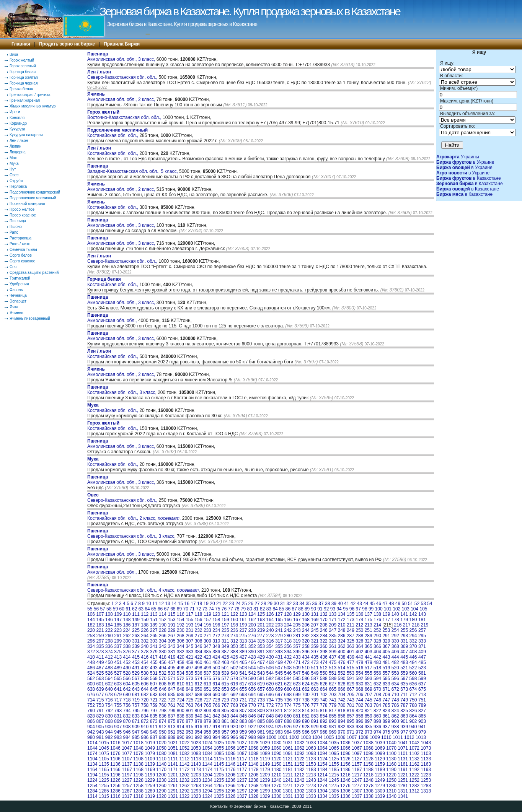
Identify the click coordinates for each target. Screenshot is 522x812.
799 (171, 711)
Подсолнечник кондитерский (35, 192)
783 (369, 705)
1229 (150, 780)
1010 (386, 737)
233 (207, 630)
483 (404, 662)
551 (333, 673)
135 (351, 614)
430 (270, 657)
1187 (357, 770)
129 (297, 614)
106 (91, 614)
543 (261, 673)
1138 (138, 764)
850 (288, 716)
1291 (173, 791)
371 (422, 646)
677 (100, 695)
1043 (426, 743)
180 (413, 620)
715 (100, 700)
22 (225, 604)
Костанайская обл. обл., (117, 133)
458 (181, 662)
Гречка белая (21, 89)
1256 (115, 786)
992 (199, 737)
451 (118, 662)
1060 (276, 748)
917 (207, 727)
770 (252, 705)
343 (171, 646)
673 (404, 689)
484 (413, 662)
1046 (115, 748)
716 (109, 700)
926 (288, 727)
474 (324, 662)
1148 (254, 764)
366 (377, 646)
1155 (334, 764)
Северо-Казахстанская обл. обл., (123, 75)
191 (171, 625)
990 (181, 737)
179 (404, 620)
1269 (265, 786)
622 (288, 684)
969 (333, 732)
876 (181, 721)
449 (100, 662)
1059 (265, 748)
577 (225, 679)
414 (127, 657)
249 (351, 630)
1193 (426, 770)
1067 (357, 748)
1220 (391, 775)
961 (261, 732)
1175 (219, 770)
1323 (196, 796)
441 (369, 657)
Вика (14, 55)
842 (216, 716)
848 (270, 716)
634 (395, 684)
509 (297, 668)
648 (181, 689)
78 (237, 609)
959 (243, 732)
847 (261, 716)
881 (225, 721)
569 (154, 679)
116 (181, 614)
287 (351, 636)
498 (199, 668)
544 (270, 673)
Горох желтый (22, 60)
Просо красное (23, 215)
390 (252, 652)
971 (351, 732)
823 (386, 711)
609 (171, 684)
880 (216, 721)
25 (244, 604)
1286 (115, 791)
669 (369, 689)
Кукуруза (17, 129)
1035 (334, 743)
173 (351, 620)
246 (324, 630)
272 (216, 636)
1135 (104, 764)
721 (154, 700)
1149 (265, 764)
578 (234, 679)
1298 (254, 791)
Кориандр (18, 123)
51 (410, 604)
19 (206, 604)
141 (404, 614)
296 (91, 641)
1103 (426, 753)
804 (216, 711)
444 (395, 657)
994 (216, 737)
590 (342, 679)
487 (100, 668)
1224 (92, 780)
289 (369, 636)
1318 (138, 796)
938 (395, 727)
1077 (127, 753)
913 (171, 727)
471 (297, 662)
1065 (334, 748)
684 (163, 695)
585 (297, 679)
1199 (150, 775)
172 (342, 620)
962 (270, 732)
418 (163, 657)
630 (359, 684)
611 (189, 684)
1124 (322, 759)
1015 (104, 743)
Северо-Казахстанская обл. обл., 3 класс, (132, 534)
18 (200, 604)
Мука (14, 164)
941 (422, 727)
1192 (414, 770)
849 (279, 716)
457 (171, 662)
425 (225, 657)
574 (199, 679)
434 (306, 657)
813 (297, 711)
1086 (231, 753)
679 (118, 695)
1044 (92, 748)
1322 (184, 796)
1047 (127, 748)
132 (324, 614)
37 (321, 604)
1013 (421, 737)
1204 (207, 775)
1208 (254, 775)
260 (109, 636)
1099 (380, 753)
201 (261, 625)
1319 (150, 796)
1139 (150, 764)
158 (216, 620)
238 (252, 630)
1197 (127, 775)
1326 (231, 796)
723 (171, 700)
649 (189, 689)
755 (118, 705)
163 (261, 620)
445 (404, 657)
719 (136, 700)
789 (422, 705)
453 (136, 662)
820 (359, 711)
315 (261, 641)
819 (351, 711)
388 (234, 652)
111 (136, 614)
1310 (391, 791)
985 (136, 737)
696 (270, 695)
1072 (414, 748)
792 (109, 711)
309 (207, 641)
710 (395, 695)
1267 (242, 786)
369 (404, 646)
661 (297, 689)
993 (207, 737)
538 (216, 673)
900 (395, 721)
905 (100, 727)
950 (163, 732)
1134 (92, 764)
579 (243, 679)
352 (252, 646)
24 (238, 604)
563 (100, 679)
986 (145, 737)
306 (181, 641)
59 (115, 609)
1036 (345, 743)
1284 (92, 791)
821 (369, 711)
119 (207, 614)
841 (207, 716)
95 (345, 609)
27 (257, 604)
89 (307, 609)
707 (369, 695)
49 (398, 604)
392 (270, 652)
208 (324, 625)
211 (351, 625)
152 (163, 620)
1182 (299, 770)
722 (163, 700)
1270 (276, 786)
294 (413, 636)
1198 (138, 775)
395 (297, 652)
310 (216, 641)
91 (320, 609)
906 (109, 727)
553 (351, 673)
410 (91, 657)
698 (288, 695)
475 (333, 662)
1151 (288, 764)
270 (199, 636)
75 (218, 609)
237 (243, 630)
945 (118, 732)
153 (171, 620)
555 (369, 673)
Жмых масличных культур (33, 106)
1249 (380, 780)
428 (252, 657)
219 (425, 625)
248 (342, 630)
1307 (357, 791)
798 (163, 711)
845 (243, 716)
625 (315, 684)
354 (270, 646)
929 (315, 727)
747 (386, 700)
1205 (219, 775)
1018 (138, 743)
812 (288, 711)
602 (109, 684)
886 (270, 721)
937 (386, 727)
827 (422, 711)
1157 (357, 764)
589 (333, 679)
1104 (92, 759)
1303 (311, 791)
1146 (231, 764)
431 (279, 657)
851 (297, 716)
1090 (276, 753)
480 (377, 662)
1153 (311, 764)
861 (386, 716)
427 (243, 657)
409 (422, 652)
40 (340, 604)
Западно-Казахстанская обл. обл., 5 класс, (133, 169)
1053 (196, 748)
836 (163, 716)
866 (91, 721)
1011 (398, 737)
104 (414, 609)
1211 (288, 775)
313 (243, 641)
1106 (115, 759)
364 (359, 646)
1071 (403, 748)
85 (281, 609)
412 (109, 657)
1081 (173, 753)
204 (288, 625)
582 (270, 679)
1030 (276, 743)
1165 (104, 770)
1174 (207, 770)
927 (297, 727)
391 (261, 652)
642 (127, 689)
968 (324, 732)
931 (333, 727)
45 (372, 604)
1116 (231, 759)
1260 (161, 786)
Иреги (15, 112)
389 (243, 652)
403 (369, 652)
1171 (173, 770)
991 (189, 737)
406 (395, 652)
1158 (368, 764)
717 (118, 700)
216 (398, 625)
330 (395, 641)
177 (386, 620)
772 (270, 705)
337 (118, 646)
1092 (299, 753)
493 (154, 668)
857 (351, 716)
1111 (173, 759)
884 (252, 721)
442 (377, 657)
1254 (92, 786)
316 (270, 641)
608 (163, 684)
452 (127, 662)
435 (315, 657)
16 (187, 604)
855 (333, 716)
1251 (403, 780)
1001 (283, 737)
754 (109, 705)
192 (181, 625)
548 (306, 673)
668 (359, 689)
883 (243, 721)
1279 (380, 786)
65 (154, 609)
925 (279, 727)
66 (160, 609)
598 (413, 679)
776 (306, 705)
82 (262, 609)
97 (358, 609)
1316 (115, 796)
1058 (254, 748)
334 (91, 646)
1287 (127, 791)
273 (225, 636)
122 (234, 614)
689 (207, 695)
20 (212, 604)
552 (342, 673)
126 (270, 614)
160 (234, 620)
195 (207, 625)
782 (359, 705)
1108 (138, 759)
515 (351, 668)
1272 (299, 786)
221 (100, 630)
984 (127, 737)
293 (404, 636)
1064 (322, 748)
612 (199, 684)
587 (315, 679)
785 (386, 705)
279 (279, 636)
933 (351, 727)
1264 (207, 786)
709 (386, 695)
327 (369, 641)
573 (189, 679)
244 (306, 630)
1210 (276, 775)
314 (252, 641)
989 (171, 737)
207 (315, 625)
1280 (391, 786)
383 (189, 652)
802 (199, 711)
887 (279, 721)
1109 (150, 759)
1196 (115, 775)
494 (163, 668)
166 (288, 620)
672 (395, 689)
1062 (299, 748)
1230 (161, 780)
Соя (13, 267)
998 (252, 737)
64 (147, 609)
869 (118, 721)
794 (127, 711)
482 (395, 662)
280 (288, 636)
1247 (357, 780)
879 (207, 721)
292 (395, 636)
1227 (127, 780)
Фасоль (16, 290)
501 (225, 668)
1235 (219, 780)
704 (342, 695)
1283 (426, 786)
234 (216, 630)
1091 (288, 753)
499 (207, 668)
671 (386, 689)
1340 (391, 796)
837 (171, 716)
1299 (265, 791)
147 (118, 620)
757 (136, 705)
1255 (104, 786)
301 (136, 641)
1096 (345, 753)
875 (171, 721)
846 (252, 716)
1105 (104, 759)
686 (181, 695)
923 (261, 727)
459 (189, 662)
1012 (409, 737)
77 (230, 609)
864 (413, 716)
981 (100, 737)
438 (342, 657)
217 (407, 625)
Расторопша (20, 238)
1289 (150, 791)
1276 (345, 786)
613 (207, 684)
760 (163, 705)
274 (234, 636)
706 (359, 695)
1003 (306, 737)
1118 (254, 759)
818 (342, 711)
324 (342, 641)
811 (279, 711)
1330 (276, 796)
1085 (219, 753)
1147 (242, 764)
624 (306, 684)
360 (324, 646)
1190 (391, 770)
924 (270, 727)
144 (91, 620)
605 (136, 684)
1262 (184, 786)
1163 (426, 764)
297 (100, 641)
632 (377, 684)
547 (297, 673)
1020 (161, 743)
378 (145, 652)
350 (234, 646)
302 (145, 641)
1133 (426, 759)
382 (181, 652)
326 (359, 641)
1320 (161, 796)
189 (154, 625)
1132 (414, 759)
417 (154, 657)
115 (171, 614)
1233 (196, 780)
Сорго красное (22, 261)
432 (288, 657)
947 (136, 732)
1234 (207, 780)
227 (154, 630)
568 (145, 679)
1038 (368, 743)
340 (145, 646)
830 (109, 716)
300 (127, 641)
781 (351, 705)
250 (359, 630)
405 (386, 652)
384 (199, 652)
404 (377, 652)
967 (315, 732)
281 (297, 636)
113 (154, 614)
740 (324, 700)
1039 (380, 743)
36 (315, 604)
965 (297, 732)
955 (207, 732)
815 (315, 711)
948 (145, 732)
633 (386, 684)
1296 (231, 791)
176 (377, 620)
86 (288, 609)
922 (252, 727)
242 (288, 630)
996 (234, 737)
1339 (380, 796)
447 (422, 657)
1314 (92, 796)
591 (351, 679)
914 (181, 727)
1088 (254, 753)
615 (225, 684)
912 (163, 727)
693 (243, 695)
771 (261, 705)
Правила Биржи (122, 44)
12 (161, 604)
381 (171, 652)
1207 (242, 775)
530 (145, 673)
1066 (345, 748)
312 (234, 641)
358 (306, 646)
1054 (207, 748)
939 (404, 727)
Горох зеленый (23, 66)
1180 (276, 770)
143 (422, 614)
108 (109, 614)
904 (91, 727)
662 (306, 689)
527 (118, 673)
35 (308, 604)
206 (306, 625)
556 (377, 673)
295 (422, 636)
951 (171, 732)
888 (288, 721)
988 (163, 737)
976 (395, 732)
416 (145, 657)
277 (261, 636)
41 (347, 604)
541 (243, 673)
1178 (254, 770)
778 (324, 705)
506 (270, 668)
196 (216, 625)
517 (369, 668)
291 (386, 636)
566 (127, 679)
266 (163, 636)
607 (154, 684)
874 (163, 721)
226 (145, 630)
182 (91, 625)
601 (100, 684)
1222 (414, 775)
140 (395, 614)
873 (154, 721)
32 (289, 604)
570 (163, 679)
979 (422, 732)
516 (359, 668)
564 (109, 679)
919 (225, 727)
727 (207, 700)
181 (422, 620)
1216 (345, 775)
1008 (363, 737)
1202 (184, 775)
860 (377, 716)
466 (252, 662)
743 (351, 700)
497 (189, 668)
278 (270, 636)
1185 (334, 770)
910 (145, 727)
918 (216, 727)
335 (100, 646)
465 (243, 662)
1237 (242, 780)
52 (417, 604)
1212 (299, 775)
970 (342, 732)
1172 (184, 770)
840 (199, 716)
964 (288, 732)
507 (279, 668)
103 (406, 609)
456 (163, 662)
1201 (173, 775)
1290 (161, 791)
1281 (403, 786)
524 (91, 673)
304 (163, 641)
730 (234, 700)
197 (225, 625)
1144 (207, 764)
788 (413, 705)
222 (109, 630)
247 (333, 630)
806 (234, 711)
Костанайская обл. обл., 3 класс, (122, 390)
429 (261, 657)
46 (379, 604)
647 (171, 689)
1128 (368, 759)
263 (136, 636)
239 (261, 630)
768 (234, 705)
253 (386, 630)
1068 (368, 748)
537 (207, 673)
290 (377, 636)
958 (234, 732)
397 (315, 652)
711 (404, 695)
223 (118, 630)
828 (91, 716)
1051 (173, 748)
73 (205, 609)
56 (96, 609)
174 (359, 620)
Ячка (14, 307)
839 (189, 716)
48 (391, 604)
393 (279, 652)
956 (216, 732)
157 (207, 620)
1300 (276, 791)
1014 (92, 743)
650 (199, 689)
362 (342, 646)
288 (359, 636)
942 (91, 732)
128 (288, 614)
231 (189, 630)
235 (225, 630)
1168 (138, 770)
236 (234, 630)
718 (127, 700)
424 (216, 657)
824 (395, 711)
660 (288, 689)
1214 (322, 775)
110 (127, 614)
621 (279, 684)
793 (118, 711)
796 (145, 711)
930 (324, 727)
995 (225, 737)
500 (216, 668)
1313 (426, 791)
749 (404, 700)
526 (109, 673)
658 (270, 689)
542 (252, 673)
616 (234, 684)
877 (189, 721)
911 (154, 727)
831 (118, 716)
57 (102, 609)
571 (171, 679)
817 (333, 711)
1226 (115, 780)
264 (145, 636)
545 (279, 673)
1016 (115, 743)
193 (189, 625)
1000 (272, 737)
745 (369, 700)
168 (306, 620)
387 (225, 652)
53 (423, 604)
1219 (380, 775)
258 (91, 636)
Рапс (14, 232)
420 (181, 657)
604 (127, 684)
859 (369, 716)
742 (342, 700)
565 (118, 679)
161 (243, 620)
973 (369, 732)
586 (306, 679)
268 (181, 636)
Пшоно (16, 227)
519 (386, 668)
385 (207, 652)
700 (306, 695)
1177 (242, 770)
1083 (196, 753)
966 (306, 732)
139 (386, 614)
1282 (414, 786)
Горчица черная (24, 83)
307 (189, 641)
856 (342, 716)
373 (100, 652)
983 (118, 737)
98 (365, 609)
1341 (403, 796)
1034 (322, 743)
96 (352, 609)
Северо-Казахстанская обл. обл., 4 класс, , (144, 587)
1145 (219, 764)
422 (199, 657)
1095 (334, 753)
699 (297, 695)
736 (288, 700)
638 (91, 689)
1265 (219, 786)
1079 (150, 753)
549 (315, 673)
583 (279, 679)
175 (369, 620)
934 (359, 727)
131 (315, 614)
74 (211, 609)
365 (369, 646)
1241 (288, 780)
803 (207, 711)
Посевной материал (27, 204)
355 (279, 646)
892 (324, 721)
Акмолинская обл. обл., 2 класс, (122, 97)
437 (333, 657)
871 (136, 721)
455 (154, 662)
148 (127, 620)
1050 (161, 748)
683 (154, 695)
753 (100, 705)
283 (315, 636)
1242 (299, 780)
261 (118, 636)
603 (118, 684)
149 (136, 620)
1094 (322, 753)
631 (369, 684)
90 (314, 609)
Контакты (219, 806)
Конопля (17, 118)
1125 (334, 759)
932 (342, 727)
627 (333, 684)
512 (324, 668)
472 (306, 662)
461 (207, 662)
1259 (150, 786)
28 (263, 604)
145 (100, 620)
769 (243, 705)
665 (333, 689)
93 (333, 609)
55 (90, 609)
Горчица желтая (24, 77)
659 (279, 689)
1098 (368, 753)
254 (395, 630)
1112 (184, 759)
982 (109, 737)
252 (377, 630)
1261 (173, 786)
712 (413, 695)
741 (333, 700)
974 (377, 732)
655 (243, 689)
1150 (276, 764)
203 (279, 625)
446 (413, 657)
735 (279, 700)
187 (136, 625)
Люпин (15, 146)
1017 (127, 743)
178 (395, 620)
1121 (288, 759)
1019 (150, 743)
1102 (414, 753)
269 (189, 636)
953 (189, 732)
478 (359, 662)
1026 (231, 743)
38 (327, 604)
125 (261, 614)
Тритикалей (20, 278)
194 (199, 625)
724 (181, 700)
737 (297, 700)
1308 (368, 791)
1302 (299, 791)
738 (306, 700)
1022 (184, 743)
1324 (207, 796)
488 (109, 668)
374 (109, 652)
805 (225, 711)
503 (243, 668)
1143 (196, 764)
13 (167, 604)
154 (181, 620)
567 (136, 679)
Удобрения (19, 284)
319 (297, 641)
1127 (357, 759)
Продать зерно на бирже (67, 44)
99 (371, 609)
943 (100, 732)
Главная (21, 44)
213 (369, 625)
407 (404, 652)
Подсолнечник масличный (33, 198)
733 (261, 700)
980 (91, 737)
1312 (414, 791)
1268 (254, 786)
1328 (254, 796)
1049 (150, 748)
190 (163, 625)
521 (404, 668)
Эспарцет (18, 301)
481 (386, 662)
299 (118, 641)
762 (181, 705)
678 (109, 695)
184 (109, 625)
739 (315, 700)
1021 (173, 743)
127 (279, 614)
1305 (334, 791)
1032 (299, 743)
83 (269, 609)
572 (181, 679)
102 (396, 609)
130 (306, 614)
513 (333, 668)
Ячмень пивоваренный (30, 318)
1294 (207, 791)
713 (422, 695)
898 (377, 721)
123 (243, 614)
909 (136, 727)
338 (127, 646)
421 (189, 657)
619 (261, 684)
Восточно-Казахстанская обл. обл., (125, 115)
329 (386, 641)
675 (422, 689)
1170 (161, 770)
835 (154, 716)
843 (225, 716)
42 (353, 604)
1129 (380, 759)
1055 (219, 748)
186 (127, 625)
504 (252, 668)
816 (324, 711)
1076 (115, 753)
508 (288, 668)
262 (127, 636)
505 (261, 668)
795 (136, 711)
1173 (196, 770)
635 (404, 684)
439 (351, 657)
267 (171, 636)
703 (333, 695)
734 (270, 700)
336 (109, 646)
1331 (288, 796)
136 (359, 614)
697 (279, 695)
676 (91, 695)
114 (163, 614)
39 (334, 604)
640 (109, 689)
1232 (184, 780)
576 (216, 679)
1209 (265, 775)
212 (359, 625)
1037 (357, 743)
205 (297, 625)
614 (216, 684)
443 (386, 657)
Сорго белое (21, 255)
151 (154, 620)
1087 (242, 753)
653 (225, 689)
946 (127, 732)
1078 (138, 753)
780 (342, 705)
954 (199, 732)
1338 (368, 796)
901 (404, 721)
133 (333, 614)
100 (379, 609)
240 (270, 630)
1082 (184, 753)
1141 (173, 764)
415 (136, 657)
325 (351, 641)
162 (252, 620)
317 (279, 641)
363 (351, 646)
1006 (340, 737)
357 (297, 646)
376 (127, 652)
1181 (288, 770)
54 (430, 604)
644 (145, 689)
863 (404, 716)
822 (377, 711)
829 (100, 716)
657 (261, 689)
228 (163, 630)
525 (100, 673)
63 (141, 609)
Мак (13, 158)
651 (207, 689)
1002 (294, 737)
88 (301, 609)
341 (154, 646)
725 (189, 700)
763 (189, 705)
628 (342, 684)
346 (199, 646)
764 (199, 705)
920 (234, 727)
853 (315, 716)
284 (324, 636)
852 (306, 716)
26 (251, 604)
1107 (127, 759)
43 (360, 604)
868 (109, 721)
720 (145, 700)
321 (315, 641)
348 (216, 646)
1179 (265, 770)
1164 (92, 770)
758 (145, 705)
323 (333, 641)
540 (234, 673)
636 (413, 684)
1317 (127, 796)
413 (118, 657)
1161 (403, 764)
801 (189, 711)
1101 (403, 753)
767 (225, 705)
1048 (138, 748)
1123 (311, 759)
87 (294, 609)
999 (261, 737)
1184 (322, 770)
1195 (104, 775)
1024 (207, 743)
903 (422, 721)
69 (179, 609)
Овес (14, 175)
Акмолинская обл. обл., (113, 318)
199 (243, 625)
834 (145, 716)
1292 (184, 791)
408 (413, 652)
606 (145, 684)
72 (198, 609)
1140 (161, 764)
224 (127, 630)
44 (366, 604)
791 (100, 711)
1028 (254, 743)
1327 (242, 796)
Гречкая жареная (25, 100)
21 (219, 604)
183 (100, 625)
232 (199, 630)
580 (252, 679)
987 (154, 737)
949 (154, 732)
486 (91, 668)
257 (422, 630)
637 (422, 684)
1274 (322, 786)
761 (171, 705)
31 (283, 604)
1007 (352, 737)
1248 (368, 780)
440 (359, 657)
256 (413, 630)
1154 (322, 764)
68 (173, 609)
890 (306, 721)
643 (136, 689)
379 (154, 652)
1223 (426, 775)
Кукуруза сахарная (26, 135)
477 (351, 662)
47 (385, 604)
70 (186, 609)
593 (369, 679)
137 (369, 614)
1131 (403, 759)
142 (413, 614)
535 (189, 673)
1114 (207, 759)
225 (136, 630)
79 (243, 609)
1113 (196, 759)
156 (199, 620)
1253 (426, 780)
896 (359, 721)
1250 (391, 780)
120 (216, 614)
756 (127, 705)
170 (324, 620)
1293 (196, 791)
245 (315, 630)
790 (91, 711)
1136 (115, 764)
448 (91, 662)
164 (270, 620)
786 (395, 705)
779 (333, 705)
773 (279, 705)
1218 (368, 775)
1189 (380, 770)
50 (404, 604)
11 (155, 604)
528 (127, 673)
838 (181, 716)
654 (234, 689)
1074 (92, 753)
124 (252, 614)
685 (171, 695)
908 (127, 727)
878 (199, 721)
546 (288, 673)
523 (422, 668)
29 (270, 604)
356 (288, 646)
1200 (161, 775)
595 (386, 679)
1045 (104, 748)
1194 (92, 775)
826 (413, 711)
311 (225, 641)
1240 (276, 780)
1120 (276, 759)
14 (174, 604)
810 (270, 711)
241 (279, 630)
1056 (231, 748)
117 (189, 614)
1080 (161, 753)
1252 (414, 780)
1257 (127, 786)
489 (118, 668)
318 (288, 641)
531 (154, 673)
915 (189, 727)
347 (207, 646)
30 (276, 604)
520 (395, 668)
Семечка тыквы (23, 250)
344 (181, 646)
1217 (357, 775)
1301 (288, 791)
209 (333, 625)
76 (224, 609)
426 (234, 657)
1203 (196, 775)
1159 (380, 764)
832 (127, 716)
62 (135, 609)
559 (404, 673)
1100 (391, 753)
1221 (403, 775)
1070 (391, 748)
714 (91, 700)
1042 (414, 743)
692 (234, 695)
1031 (288, 743)
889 (297, 721)
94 (339, 609)
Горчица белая (23, 72)
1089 (265, 753)
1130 (391, 759)
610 (181, 684)
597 (404, 679)
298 (109, 641)
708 (377, 695)
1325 (219, 796)
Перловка (18, 186)
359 (315, 646)
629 (351, 684)
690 (216, 695)
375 (118, 652)
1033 (311, 743)
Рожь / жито (20, 244)
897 (369, 721)
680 (127, 695)
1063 (311, 748)
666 (342, 689)
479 (369, 662)
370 (413, 646)
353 (261, 646)
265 (154, 636)
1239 (265, 780)
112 (145, 614)
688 (199, 695)
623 (297, 684)
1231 (173, 780)
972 (359, 732)
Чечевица (18, 295)
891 (315, 721)
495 (171, 668)
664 (324, 689)
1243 (311, 780)
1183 (311, 770)
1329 (265, 796)
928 (306, 727)
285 (333, 636)
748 (395, 700)
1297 (242, 791)
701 (315, 695)
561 (422, 673)
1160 (391, 764)
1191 (403, 770)
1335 (334, 796)
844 (234, 716)
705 (351, 695)
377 (136, 652)
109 (118, 614)
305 (171, 641)
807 (243, 711)
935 (369, 727)
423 (207, 657)
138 (377, 614)
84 (275, 609)
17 (193, 604)
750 (413, 700)
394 (288, 652)
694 (252, 695)
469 (279, 662)
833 (136, 716)
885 (261, 721)
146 (109, 620)
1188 (368, 770)
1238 (254, 780)
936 (377, 727)
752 (91, 705)
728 (216, 700)
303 (154, 641)
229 (171, 630)
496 (181, 668)
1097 (357, 753)
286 (342, 636)
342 (163, 646)
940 (413, 727)
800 (181, 711)
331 (404, 641)
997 (243, 737)
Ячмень (16, 313)
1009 (375, 737)
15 (180, 604)
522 (413, 668)
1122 (299, 759)
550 (324, 673)
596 (395, 679)
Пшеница (18, 221)
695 (261, 695)
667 (351, 689)
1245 (334, 780)
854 (324, 716)
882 (234, 721)
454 (145, 662)
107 (100, 614)
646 (163, 689)
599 (422, 679)
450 (109, 662)
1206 (231, 775)
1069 (380, 748)
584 (288, 679)
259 (100, 636)
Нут (13, 169)
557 (386, 673)
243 (297, 630)
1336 (345, 796)
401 (351, 652)
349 (225, 646)
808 (252, 711)
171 (333, 620)
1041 (403, 743)
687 (189, 695)
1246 (345, 780)
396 (306, 652)
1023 (196, 743)
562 (91, 679)
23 (231, 604)
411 (100, 657)
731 (243, 700)
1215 (334, 775)
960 (252, 732)
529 (136, 673)
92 (326, 609)
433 (297, 657)
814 (306, 711)
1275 (334, 786)
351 (243, 646)
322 (324, 641)
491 (136, 668)
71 (192, 609)
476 (342, 662)
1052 (184, 748)
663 (315, 689)
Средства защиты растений (34, 273)
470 (288, 662)
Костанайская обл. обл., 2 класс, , (134, 516)
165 (279, 620)
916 (199, 727)
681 (136, 695)
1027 (242, 743)
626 (324, 684)
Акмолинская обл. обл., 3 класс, (122, 57)
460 (199, 662)
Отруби (16, 181)
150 (145, 620)
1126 (345, 759)
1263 (196, 786)
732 (252, 700)
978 (413, 732)
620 (270, 684)
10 (148, 604)
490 (127, 668)
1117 (242, 759)
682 (145, 695)
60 (122, 609)
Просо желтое (22, 209)
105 (424, 609)
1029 (265, 743)
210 (342, 625)
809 (261, 711)
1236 (231, 780)
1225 (104, 780)
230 (181, 630)
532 (163, 673)
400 (342, 652)
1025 (219, 743)
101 (388, 609)
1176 (231, 770)
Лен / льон (19, 141)
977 (404, 732)
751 (422, 700)
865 (422, 716)
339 (136, 646)
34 (302, 604)
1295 (219, 791)
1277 (357, 786)
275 (243, 636)
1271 (288, 786)
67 (166, 609)
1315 (104, 796)
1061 (288, 748)
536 (199, 673)
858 (359, 716)
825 (404, 711)
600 (91, 684)
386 (216, 652)
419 (171, 657)
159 (225, 620)
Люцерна (18, 152)
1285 (104, 791)
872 (145, 721)
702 (324, 695)
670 (377, 689)
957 (225, 732)
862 (395, 716)
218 (416, 625)
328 (377, 641)
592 (359, 679)
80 (250, 609)
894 (342, 721)
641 (118, 689)
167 (297, 620)
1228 (138, 780)
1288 (138, 791)
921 (243, 727)
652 (216, 689)
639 (100, 689)
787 (404, 705)
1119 (265, 759)
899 (386, 721)
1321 (173, 796)
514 (342, 668)
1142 (184, 764)
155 (189, 620)
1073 (426, 748)
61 (128, 609)
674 (413, 689)
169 (315, 620)
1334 (322, 796)
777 (315, 705)
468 (270, 662)
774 (288, 705)
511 (315, 668)
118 (199, 614)
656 (252, 689)
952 (181, 732)
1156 (345, 764)
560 (413, 673)
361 (333, 646)
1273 (311, 786)
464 (234, 662)
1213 (311, 775)
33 (295, 604)
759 (154, 705)
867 (100, 721)
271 (207, 636)
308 (199, 641)
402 (359, 652)
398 (324, 652)
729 (225, 700)
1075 (104, 753)
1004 (317, 737)
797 (154, 711)
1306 (345, 791)
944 (109, 732)
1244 (322, 780)
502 (234, 668)
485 (422, 662)
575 (207, 679)
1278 (368, 786)
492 (145, 668)
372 (91, 652)
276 (252, 636)
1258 (138, 786)
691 (225, 695)
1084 (207, 753)
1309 (380, 791)
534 (181, 673)
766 (216, 705)
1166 (115, 770)
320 (306, 641)
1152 (299, 764)
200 (252, 625)
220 (91, 630)
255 (404, 630)
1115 (219, 759)
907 (118, 727)
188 (145, 625)
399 (333, 652)
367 (386, 646)
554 (359, 673)
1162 (414, 764)
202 (270, 625)
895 (351, 721)
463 (225, 662)
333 (422, 641)
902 (413, 721)
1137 (127, 764)
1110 (161, 759)
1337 (357, 796)
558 (395, 673)
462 (216, 662)
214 (377, 625)
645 (154, 689)
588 (324, 679)
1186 (345, 770)
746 (377, 700)
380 (163, 652)
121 (225, 614)
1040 (391, 743)
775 (297, 705)
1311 (403, 791)
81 (256, 609)
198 (234, 625)
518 (377, 668)
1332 (299, 796)
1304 (322, 791)
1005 (329, 737)
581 (261, 679)
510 (306, 668)
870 (127, 721)
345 (189, 646)
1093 (311, 753)
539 (225, 673)
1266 (231, 786)
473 (315, 662)
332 (413, 641)
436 (324, 657)
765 (207, 705)
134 (342, 614)
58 (109, 609)
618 (252, 684)
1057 (242, 748)
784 (377, 705)
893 (333, 721)
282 (306, 636)
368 (395, 646)
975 (386, 732)
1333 (311, 796)
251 (369, 630)
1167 (127, 770)
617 (243, 684)
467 (261, 662)
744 (359, 700)
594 (377, 679)
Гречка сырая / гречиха (30, 95)
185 (118, 625)
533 (171, 673)
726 (199, 700)
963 (279, 732)
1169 (150, 770)
